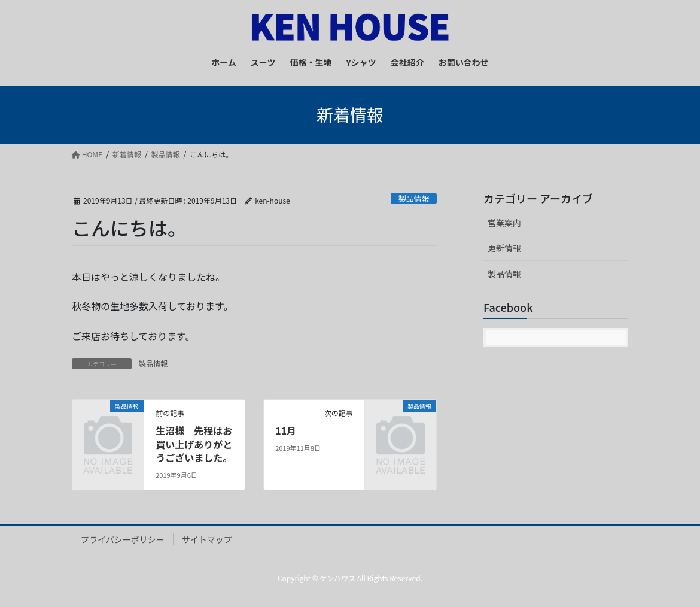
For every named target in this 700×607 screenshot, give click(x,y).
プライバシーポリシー (123, 539)
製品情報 (414, 198)
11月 (286, 430)
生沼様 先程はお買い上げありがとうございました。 (194, 444)
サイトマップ (207, 539)
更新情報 (504, 248)
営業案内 (504, 223)
